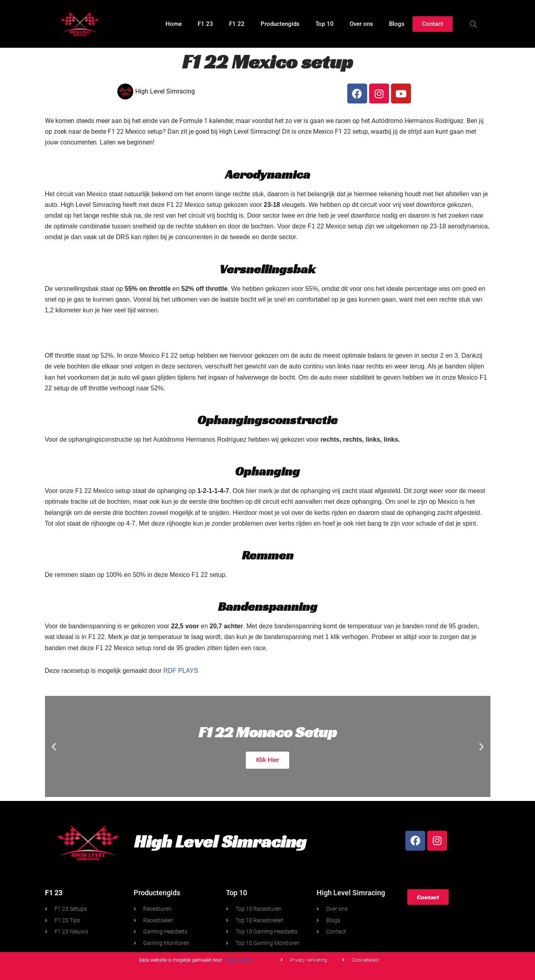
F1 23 (205, 24)
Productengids (280, 24)
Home (174, 24)
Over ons (361, 24)
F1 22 (237, 24)
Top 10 (325, 24)
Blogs (397, 24)
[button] (473, 24)
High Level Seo (239, 960)
